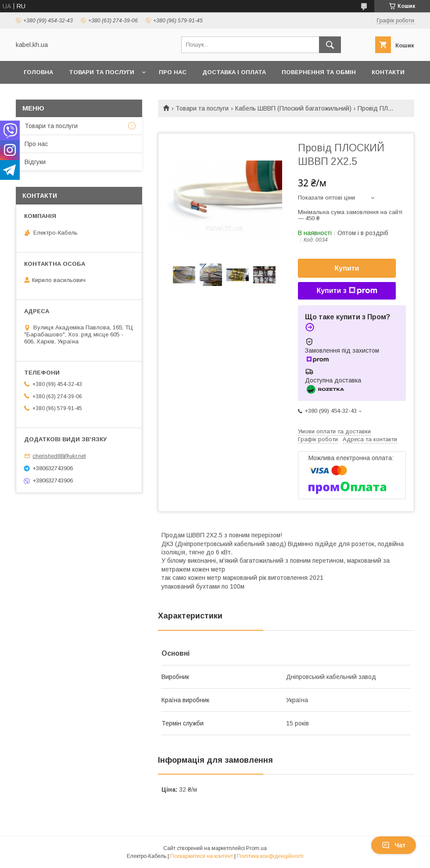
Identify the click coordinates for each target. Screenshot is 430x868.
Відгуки (35, 162)
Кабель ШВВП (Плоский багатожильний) (293, 108)
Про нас (173, 72)
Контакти (388, 72)
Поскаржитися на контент (202, 856)
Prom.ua (256, 848)
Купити (347, 268)
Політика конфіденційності (270, 856)
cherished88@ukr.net (59, 456)
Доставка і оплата (234, 72)
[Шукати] (330, 45)
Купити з (347, 291)
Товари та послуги (102, 72)
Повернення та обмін (319, 72)
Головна (38, 72)
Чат (394, 845)
